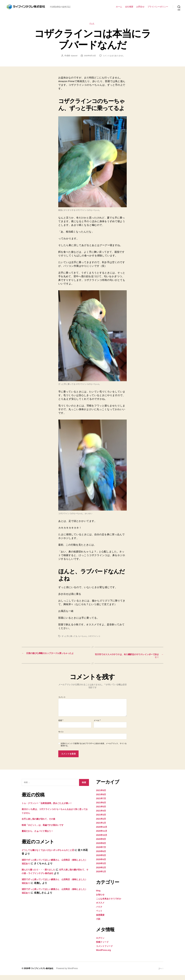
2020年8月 (102, 848)
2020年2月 (102, 872)
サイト (61, 737)
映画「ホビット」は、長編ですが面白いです (47, 830)
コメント (62, 702)
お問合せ (140, 8)
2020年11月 (103, 836)
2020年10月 (103, 840)
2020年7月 (102, 852)
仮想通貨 (101, 920)
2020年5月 (102, 860)
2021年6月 (102, 807)
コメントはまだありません (114, 60)
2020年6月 (102, 856)
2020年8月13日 (90, 60)
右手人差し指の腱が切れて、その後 (42, 824)
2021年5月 (102, 811)
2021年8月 (102, 799)
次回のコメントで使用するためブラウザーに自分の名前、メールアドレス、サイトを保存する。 (94, 749)
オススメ (101, 907)
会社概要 (129, 8)
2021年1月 (102, 828)
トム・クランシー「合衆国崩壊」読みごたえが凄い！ (52, 808)
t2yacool (73, 60)
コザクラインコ (96, 640)
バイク (100, 912)
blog (99, 895)
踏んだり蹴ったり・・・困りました (42, 874)
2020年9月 (102, 844)
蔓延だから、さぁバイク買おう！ (41, 836)
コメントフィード (106, 951)
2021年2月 (102, 824)
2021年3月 (102, 820)
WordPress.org (105, 955)
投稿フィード (104, 947)
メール (97, 725)
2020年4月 (102, 864)
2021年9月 (102, 795)
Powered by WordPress (70, 973)
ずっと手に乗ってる (70, 640)
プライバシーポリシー (158, 8)
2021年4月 (102, 816)
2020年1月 (102, 876)
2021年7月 (102, 803)
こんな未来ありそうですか (111, 903)
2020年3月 (102, 868)
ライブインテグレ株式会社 (44, 973)
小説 (98, 924)
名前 (61, 725)
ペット (93, 28)
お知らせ (101, 899)
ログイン (101, 943)
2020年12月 (103, 832)
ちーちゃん (84, 640)
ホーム (119, 8)
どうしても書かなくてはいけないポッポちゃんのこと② (54, 855)
